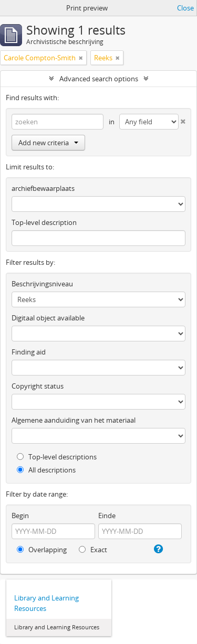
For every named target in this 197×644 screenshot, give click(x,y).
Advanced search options (99, 79)
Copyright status (38, 386)
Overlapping (42, 550)
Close (185, 8)
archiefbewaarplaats (43, 188)
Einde (107, 516)
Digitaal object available (48, 318)
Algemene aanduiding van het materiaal (74, 420)
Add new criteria (48, 143)
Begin (20, 516)
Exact (93, 550)
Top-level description (44, 222)
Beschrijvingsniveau (42, 284)
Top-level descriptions (57, 457)
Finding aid (29, 352)
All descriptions (46, 470)
